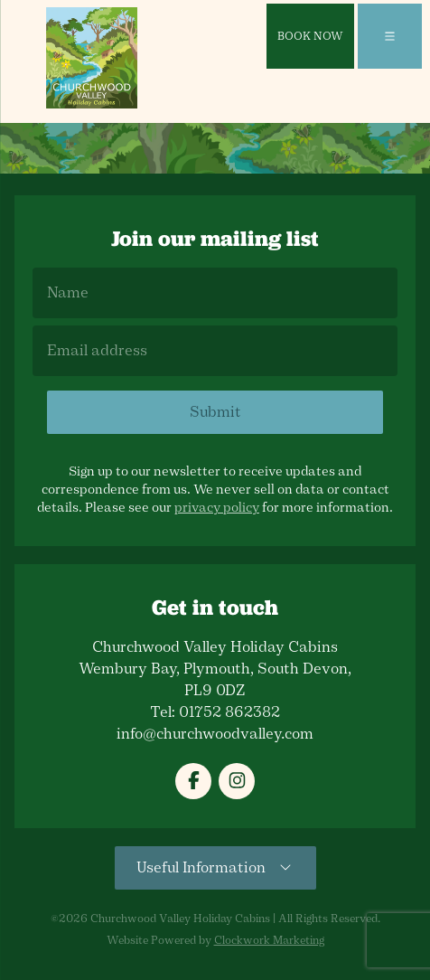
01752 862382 (229, 712)
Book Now (310, 36)
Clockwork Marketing (269, 940)
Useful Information (215, 867)
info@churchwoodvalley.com (215, 734)
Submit (215, 412)
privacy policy (217, 508)
